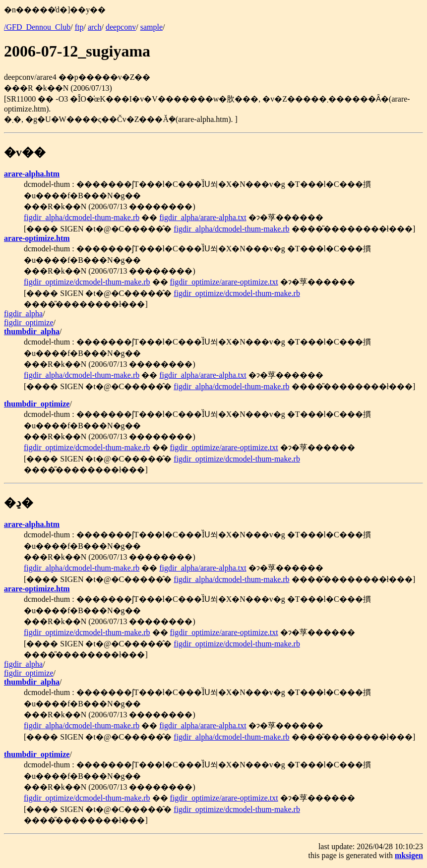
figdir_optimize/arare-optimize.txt (224, 282)
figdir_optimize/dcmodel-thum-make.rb (87, 282)
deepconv (121, 27)
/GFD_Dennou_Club (37, 27)
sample (152, 27)
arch (95, 27)
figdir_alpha (23, 314)
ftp (79, 27)
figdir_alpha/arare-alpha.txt (203, 217)
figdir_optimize (29, 322)
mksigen (409, 855)
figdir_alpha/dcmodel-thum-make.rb (82, 217)
